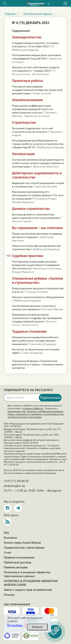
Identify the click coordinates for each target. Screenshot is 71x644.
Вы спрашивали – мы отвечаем (37, 228)
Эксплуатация (23, 154)
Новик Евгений (42, 93)
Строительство (24, 123)
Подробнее (15, 625)
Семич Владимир (33, 353)
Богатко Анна (40, 74)
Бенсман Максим (53, 309)
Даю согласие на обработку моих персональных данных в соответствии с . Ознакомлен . (36, 411)
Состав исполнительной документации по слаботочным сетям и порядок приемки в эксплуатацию (38, 163)
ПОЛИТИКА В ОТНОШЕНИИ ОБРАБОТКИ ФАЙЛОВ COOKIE (31, 583)
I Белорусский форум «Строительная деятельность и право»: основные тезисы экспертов (38, 364)
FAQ (6, 533)
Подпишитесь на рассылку (28, 390)
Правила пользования (19, 558)
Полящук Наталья (37, 292)
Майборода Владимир (25, 50)
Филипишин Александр (47, 268)
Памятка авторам (16, 567)
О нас (7, 553)
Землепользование (27, 100)
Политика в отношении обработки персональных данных (27, 574)
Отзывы (9, 595)
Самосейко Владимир (43, 344)
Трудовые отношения (29, 331)
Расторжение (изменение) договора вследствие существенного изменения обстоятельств (36, 265)
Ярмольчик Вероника (46, 167)
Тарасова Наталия (46, 186)
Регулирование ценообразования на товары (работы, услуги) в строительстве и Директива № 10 (38, 144)
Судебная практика (28, 256)
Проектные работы (28, 81)
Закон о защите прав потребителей (28, 590)
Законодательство (27, 37)
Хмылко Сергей (21, 221)
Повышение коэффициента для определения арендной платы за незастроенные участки (32, 109)
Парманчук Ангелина (37, 116)
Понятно (37, 627)
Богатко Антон (21, 74)
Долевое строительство (31, 209)
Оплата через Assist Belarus (22, 543)
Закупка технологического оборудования (38, 297)
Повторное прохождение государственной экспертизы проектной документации (37, 90)
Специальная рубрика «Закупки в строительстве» (37, 280)
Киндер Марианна (23, 202)
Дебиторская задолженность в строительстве (37, 175)
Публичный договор (18, 562)
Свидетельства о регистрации (24, 548)
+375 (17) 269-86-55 (16, 481)
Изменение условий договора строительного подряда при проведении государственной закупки (37, 318)
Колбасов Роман (46, 199)
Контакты (10, 538)
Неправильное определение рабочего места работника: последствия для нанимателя (35, 341)
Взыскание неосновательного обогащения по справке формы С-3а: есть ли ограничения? (38, 195)
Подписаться (50, 397)
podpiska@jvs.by (14, 486)
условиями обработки (33, 408)
